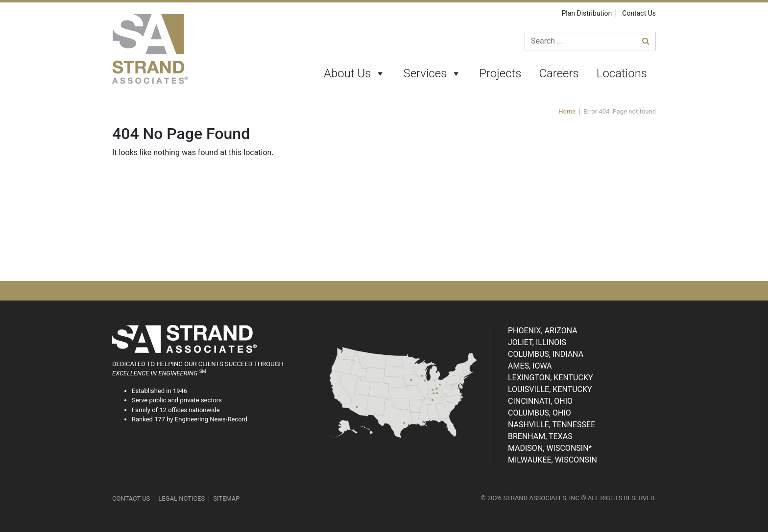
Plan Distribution (587, 13)
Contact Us (639, 13)
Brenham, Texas (540, 436)
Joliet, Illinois (537, 342)
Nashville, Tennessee (552, 425)
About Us (355, 74)
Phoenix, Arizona (543, 331)
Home (567, 111)
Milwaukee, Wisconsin (552, 460)
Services (432, 74)
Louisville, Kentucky (550, 389)
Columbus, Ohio (540, 413)
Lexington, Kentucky (551, 378)
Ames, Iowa (530, 366)
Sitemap (226, 498)
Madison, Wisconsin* (550, 448)
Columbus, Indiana (546, 354)
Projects (500, 73)
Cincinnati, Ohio (540, 401)
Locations (622, 73)
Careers (559, 73)
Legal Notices (181, 498)
